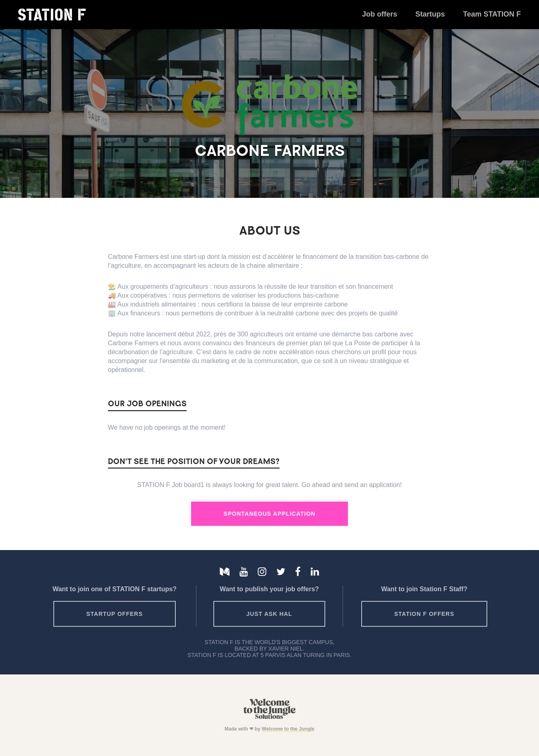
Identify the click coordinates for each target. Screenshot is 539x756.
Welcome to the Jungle (288, 729)
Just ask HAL (269, 614)
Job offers (380, 14)
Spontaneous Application (269, 514)
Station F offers (424, 614)
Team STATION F (492, 14)
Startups (430, 14)
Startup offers (115, 614)
